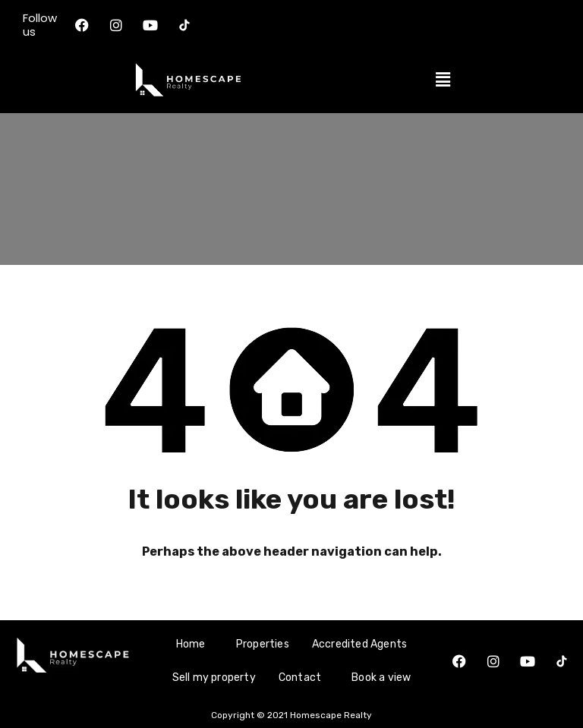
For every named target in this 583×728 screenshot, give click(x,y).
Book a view (381, 678)
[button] (443, 80)
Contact (300, 678)
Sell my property (214, 678)
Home (191, 644)
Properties (263, 644)
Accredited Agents (359, 644)
